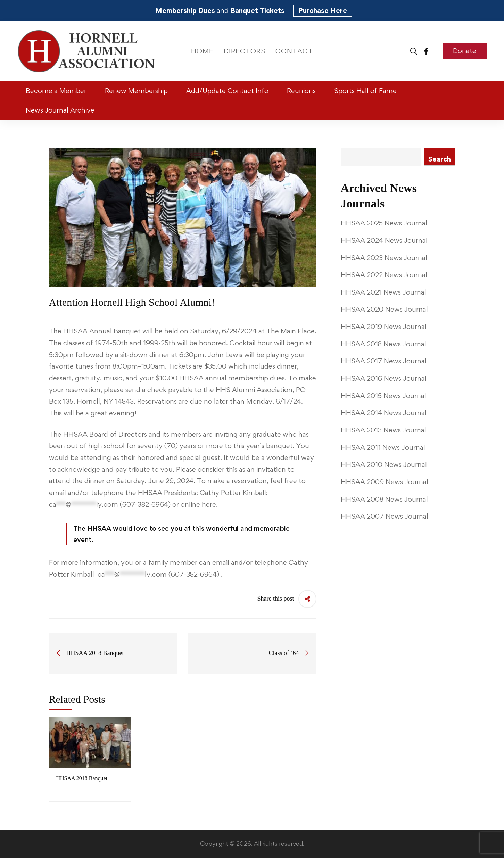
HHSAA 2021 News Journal (383, 292)
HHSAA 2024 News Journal (384, 240)
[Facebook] (426, 51)
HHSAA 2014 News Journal (384, 413)
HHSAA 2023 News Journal (384, 258)
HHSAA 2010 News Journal (384, 464)
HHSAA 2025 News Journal (384, 223)
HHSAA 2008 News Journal (384, 499)
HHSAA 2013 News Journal (383, 430)
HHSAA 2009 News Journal (385, 482)
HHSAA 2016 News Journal (384, 378)
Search (440, 159)
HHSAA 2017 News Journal (384, 361)
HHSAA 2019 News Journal (384, 327)
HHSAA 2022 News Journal (384, 275)
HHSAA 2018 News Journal (383, 344)
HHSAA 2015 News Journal (383, 396)
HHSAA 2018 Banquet (82, 778)
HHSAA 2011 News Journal (383, 447)
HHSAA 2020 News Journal (384, 309)
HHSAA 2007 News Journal (385, 516)
